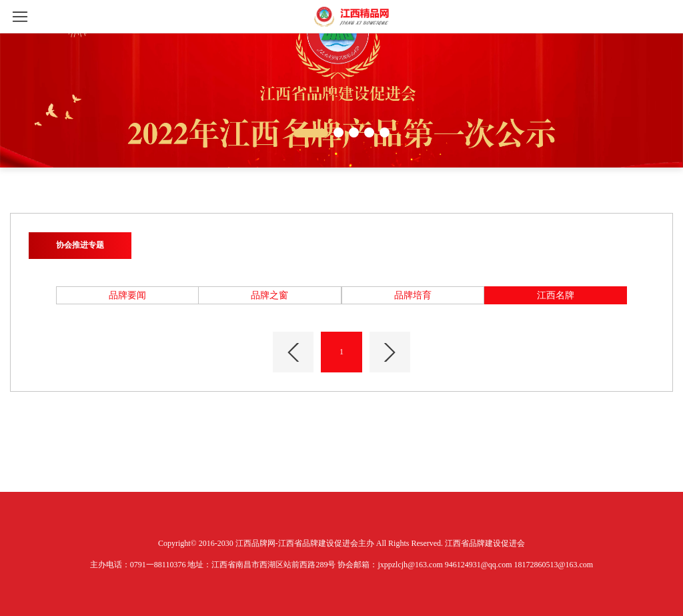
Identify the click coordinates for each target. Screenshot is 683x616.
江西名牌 (556, 295)
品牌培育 (413, 295)
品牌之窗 (269, 295)
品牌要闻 (127, 295)
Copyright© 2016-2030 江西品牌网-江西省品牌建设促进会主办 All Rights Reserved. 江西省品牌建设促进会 (341, 543)
